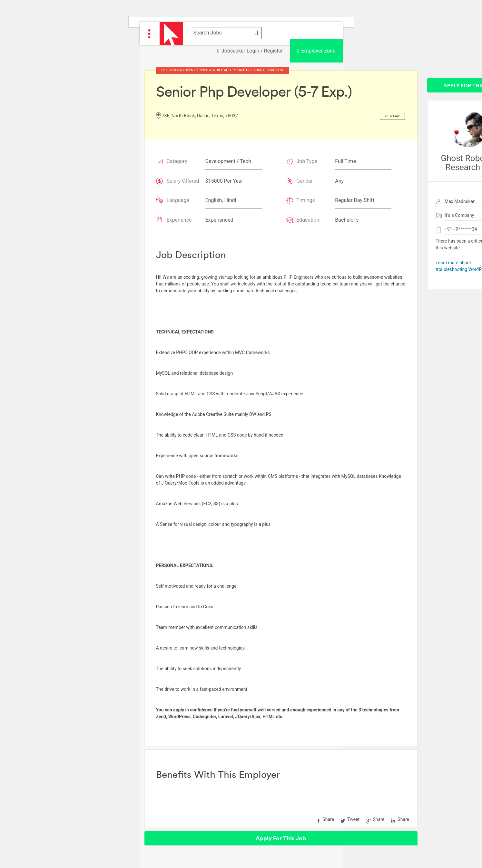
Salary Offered (183, 181)
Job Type (307, 161)
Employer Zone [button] (316, 51)
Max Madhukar (460, 201)
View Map (392, 116)
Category (177, 161)
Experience (179, 220)
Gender (305, 181)
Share (328, 819)
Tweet (353, 819)
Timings (305, 200)
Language (178, 200)
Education (308, 220)
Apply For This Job (281, 838)
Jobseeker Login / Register (250, 51)
